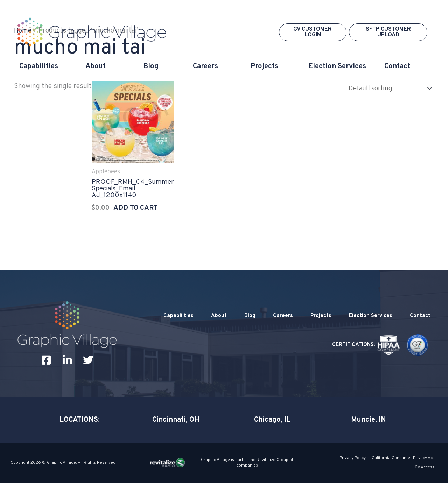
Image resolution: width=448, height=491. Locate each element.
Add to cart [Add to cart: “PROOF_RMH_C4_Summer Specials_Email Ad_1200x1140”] (135, 211)
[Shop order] (386, 88)
